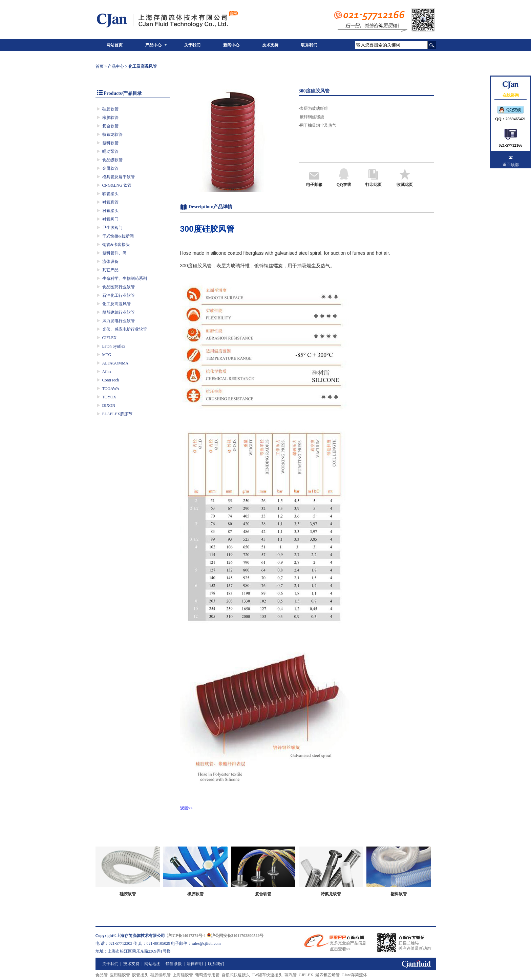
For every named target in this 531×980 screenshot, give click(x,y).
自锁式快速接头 (236, 975)
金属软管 (110, 168)
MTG (107, 355)
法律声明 (195, 964)
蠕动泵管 (110, 151)
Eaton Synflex (114, 346)
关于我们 (192, 45)
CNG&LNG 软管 (117, 185)
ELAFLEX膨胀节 (117, 414)
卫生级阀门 (112, 228)
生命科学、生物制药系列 (125, 278)
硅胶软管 (110, 109)
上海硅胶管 (183, 975)
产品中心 (153, 45)
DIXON (109, 405)
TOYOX (109, 397)
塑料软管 (110, 143)
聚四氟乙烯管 (327, 975)
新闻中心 (231, 45)
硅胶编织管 (161, 975)
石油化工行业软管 (119, 295)
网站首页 (114, 45)
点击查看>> (340, 949)
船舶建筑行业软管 (119, 312)
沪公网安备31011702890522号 (235, 936)
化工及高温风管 (116, 304)
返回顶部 (511, 165)
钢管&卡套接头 (116, 245)
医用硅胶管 (120, 975)
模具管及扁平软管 (119, 177)
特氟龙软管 (112, 134)
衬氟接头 (110, 211)
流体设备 (110, 262)
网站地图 (152, 964)
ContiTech (111, 380)
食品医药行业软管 (119, 287)
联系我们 (309, 45)
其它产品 (110, 270)
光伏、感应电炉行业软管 (125, 329)
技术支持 (270, 45)
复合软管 (110, 126)
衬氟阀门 (110, 219)
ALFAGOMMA (115, 363)
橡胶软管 (110, 118)
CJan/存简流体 (354, 975)
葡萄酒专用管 (207, 975)
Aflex (107, 372)
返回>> (187, 808)
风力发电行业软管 (119, 321)
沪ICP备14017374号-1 (186, 936)
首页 (100, 66)
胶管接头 (140, 975)
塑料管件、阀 (114, 253)
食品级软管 (112, 160)
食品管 (102, 975)
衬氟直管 (110, 202)
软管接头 (110, 194)
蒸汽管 (291, 975)
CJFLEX (110, 338)
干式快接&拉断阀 (118, 236)
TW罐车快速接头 (267, 975)
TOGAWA (111, 389)
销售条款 (174, 964)
